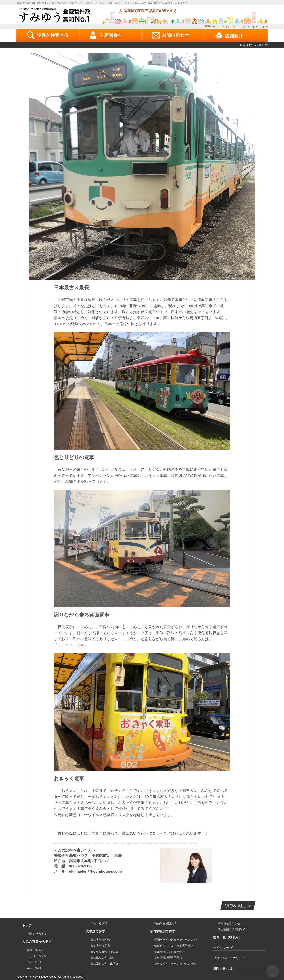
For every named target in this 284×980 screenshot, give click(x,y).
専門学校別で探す (162, 931)
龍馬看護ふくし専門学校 (170, 952)
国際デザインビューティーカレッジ (176, 940)
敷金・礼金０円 (37, 950)
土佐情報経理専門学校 (168, 958)
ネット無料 (34, 968)
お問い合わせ (223, 968)
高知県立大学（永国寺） (106, 952)
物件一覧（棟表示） (227, 937)
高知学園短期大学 (165, 923)
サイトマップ (230, 27)
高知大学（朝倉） (102, 940)
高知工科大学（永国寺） (106, 964)
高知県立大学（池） (103, 958)
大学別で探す (95, 931)
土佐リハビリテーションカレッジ (175, 964)
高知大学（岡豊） (102, 946)
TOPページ (211, 27)
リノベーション (37, 956)
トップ (27, 925)
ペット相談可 (99, 923)
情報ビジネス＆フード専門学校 (174, 946)
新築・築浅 (34, 962)
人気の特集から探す (37, 942)
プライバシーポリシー (255, 27)
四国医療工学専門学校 (232, 929)
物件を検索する (37, 934)
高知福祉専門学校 (229, 923)
